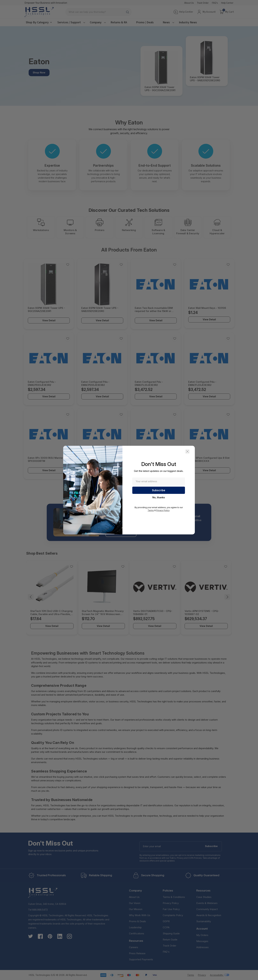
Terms (151, 510)
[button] (187, 451)
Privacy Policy (163, 510)
